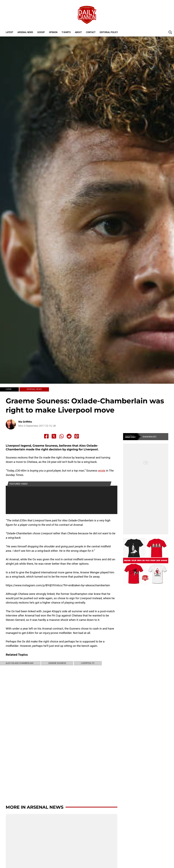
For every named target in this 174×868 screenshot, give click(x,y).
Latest (9, 32)
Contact (91, 32)
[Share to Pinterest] (77, 436)
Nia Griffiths (25, 422)
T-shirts (66, 32)
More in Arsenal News (35, 807)
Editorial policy (109, 32)
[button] (170, 32)
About (78, 32)
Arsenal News (25, 32)
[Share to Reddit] (69, 436)
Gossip (41, 32)
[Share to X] (54, 436)
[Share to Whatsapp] (62, 436)
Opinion (53, 32)
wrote (102, 471)
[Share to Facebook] (46, 436)
